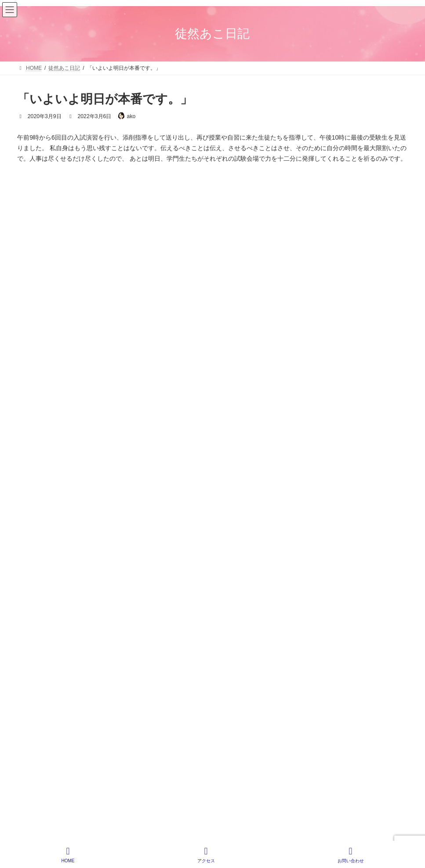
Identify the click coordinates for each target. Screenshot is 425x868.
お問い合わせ (351, 855)
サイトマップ (384, 526)
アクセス (206, 855)
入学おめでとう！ (84, 357)
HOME (272, 526)
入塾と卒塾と (78, 393)
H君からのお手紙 (84, 321)
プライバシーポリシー (323, 526)
